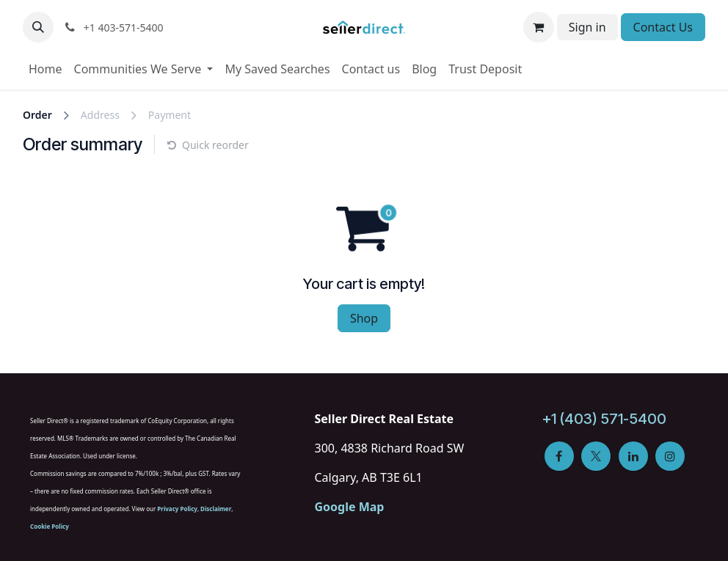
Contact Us (663, 27)
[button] (38, 27)
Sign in (587, 27)
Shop (364, 318)
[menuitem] (45, 69)
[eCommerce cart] (539, 27)
